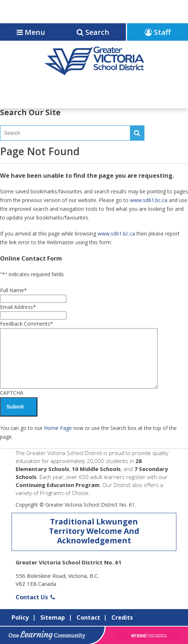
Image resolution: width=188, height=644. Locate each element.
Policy (20, 617)
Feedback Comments (26, 324)
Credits (122, 617)
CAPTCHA (12, 393)
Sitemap (53, 617)
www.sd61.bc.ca (149, 200)
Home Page (58, 428)
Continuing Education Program (58, 485)
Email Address (18, 307)
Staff (158, 32)
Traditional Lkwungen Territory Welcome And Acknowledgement (94, 531)
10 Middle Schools (96, 469)
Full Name (13, 290)
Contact (88, 617)
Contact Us (35, 597)
